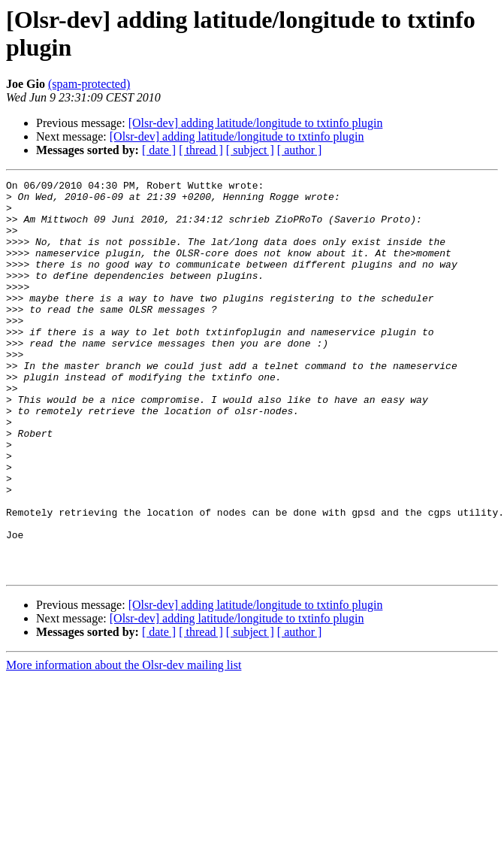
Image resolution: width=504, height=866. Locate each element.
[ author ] (300, 150)
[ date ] (159, 150)
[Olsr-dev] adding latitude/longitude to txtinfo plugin (256, 123)
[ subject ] (250, 150)
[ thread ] (201, 150)
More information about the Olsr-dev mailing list (124, 744)
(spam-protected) (89, 84)
